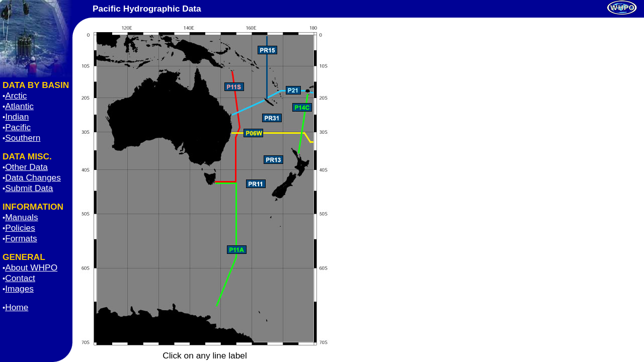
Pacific (18, 127)
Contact (20, 278)
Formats (21, 238)
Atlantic (19, 106)
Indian (17, 117)
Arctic (16, 96)
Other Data (26, 167)
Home (17, 307)
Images (19, 289)
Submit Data (29, 188)
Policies (20, 228)
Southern (23, 138)
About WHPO (31, 267)
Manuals (22, 217)
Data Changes (33, 177)
